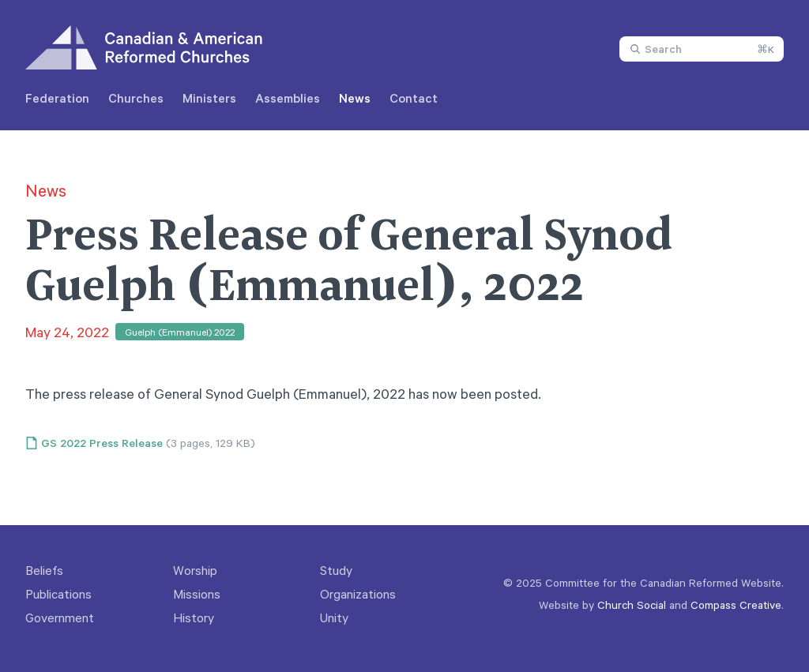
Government (60, 618)
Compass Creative (736, 604)
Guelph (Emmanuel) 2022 (180, 332)
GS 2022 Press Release (102, 443)
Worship (195, 570)
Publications (58, 594)
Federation (57, 98)
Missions (197, 594)
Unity (334, 618)
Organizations (358, 594)
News (355, 98)
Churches (136, 98)
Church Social (632, 604)
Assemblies (288, 98)
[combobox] (702, 49)
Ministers (209, 98)
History (194, 618)
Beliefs (44, 570)
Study (336, 570)
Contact (414, 98)
